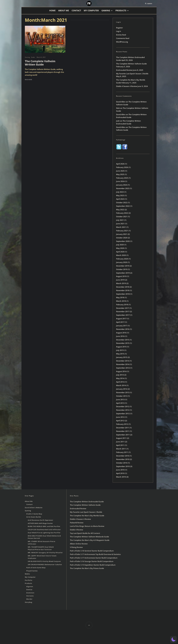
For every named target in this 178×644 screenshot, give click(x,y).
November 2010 (123, 459)
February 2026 (122, 167)
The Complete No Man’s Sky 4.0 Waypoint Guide (90, 540)
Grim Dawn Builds (34, 517)
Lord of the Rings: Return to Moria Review (87, 526)
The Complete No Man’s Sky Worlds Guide (87, 516)
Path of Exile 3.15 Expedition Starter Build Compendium (93, 565)
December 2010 (123, 456)
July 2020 (120, 245)
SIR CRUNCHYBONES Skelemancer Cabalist (45, 565)
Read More (28, 80)
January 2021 (122, 234)
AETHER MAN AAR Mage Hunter (40, 523)
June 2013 (120, 399)
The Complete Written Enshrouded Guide (87, 502)
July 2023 (120, 192)
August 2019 (121, 276)
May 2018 (120, 297)
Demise (29, 590)
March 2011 (121, 449)
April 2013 (120, 403)
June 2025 (120, 171)
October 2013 (122, 396)
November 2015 (123, 343)
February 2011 (122, 452)
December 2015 (123, 340)
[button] (173, 639)
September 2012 (123, 414)
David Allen (121, 102)
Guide (33, 57)
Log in (119, 31)
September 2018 (123, 294)
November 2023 (123, 188)
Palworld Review (77, 523)
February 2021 (122, 231)
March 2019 (121, 283)
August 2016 (121, 333)
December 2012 (123, 406)
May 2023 (120, 195)
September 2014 (123, 368)
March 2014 (121, 385)
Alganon (30, 586)
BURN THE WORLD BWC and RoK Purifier (44, 526)
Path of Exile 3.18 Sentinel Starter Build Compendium (92, 551)
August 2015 (121, 347)
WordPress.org (122, 42)
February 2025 (122, 178)
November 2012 (123, 410)
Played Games (32, 571)
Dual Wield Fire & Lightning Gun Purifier (44, 533)
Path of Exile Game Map (36, 568)
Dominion (30, 593)
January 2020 (122, 262)
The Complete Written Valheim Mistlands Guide (89, 537)
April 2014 (120, 382)
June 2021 (120, 224)
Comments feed (123, 38)
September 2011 (123, 435)
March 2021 (121, 227)
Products (121, 10)
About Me (64, 10)
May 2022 (120, 210)
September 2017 (123, 315)
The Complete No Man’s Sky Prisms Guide (87, 568)
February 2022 (122, 213)
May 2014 (120, 378)
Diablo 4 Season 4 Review (127, 86)
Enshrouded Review (124, 70)
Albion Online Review (79, 544)
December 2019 (123, 266)
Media (27, 574)
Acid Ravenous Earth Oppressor (41, 520)
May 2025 (120, 174)
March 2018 (121, 301)
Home (52, 10)
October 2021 (122, 216)
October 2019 (122, 269)
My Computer (91, 10)
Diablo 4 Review (76, 530)
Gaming (106, 10)
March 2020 (121, 255)
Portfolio (29, 580)
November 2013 (123, 392)
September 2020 (123, 241)
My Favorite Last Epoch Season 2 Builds (132, 74)
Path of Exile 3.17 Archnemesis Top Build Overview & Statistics (95, 554)
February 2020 (122, 259)
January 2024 (122, 185)
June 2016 (120, 336)
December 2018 (123, 287)
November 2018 (123, 290)
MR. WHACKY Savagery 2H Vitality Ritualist (45, 553)
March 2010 (121, 477)
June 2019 (120, 280)
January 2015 (122, 357)
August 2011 (121, 438)
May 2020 (120, 248)
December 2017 (123, 308)
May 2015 (120, 354)
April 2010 (120, 473)
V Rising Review (76, 547)
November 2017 (123, 311)
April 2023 (120, 199)
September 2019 (123, 273)
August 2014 (121, 371)
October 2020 (122, 238)
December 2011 (123, 428)
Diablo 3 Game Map (34, 514)
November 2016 (123, 329)
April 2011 (120, 445)
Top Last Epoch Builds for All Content (85, 533)
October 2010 (122, 463)
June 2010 (120, 470)
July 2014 (120, 375)
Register (119, 28)
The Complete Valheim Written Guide (40, 63)
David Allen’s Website (34, 508)
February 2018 (122, 305)
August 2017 (121, 319)
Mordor (29, 599)
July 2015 (120, 350)
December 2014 (123, 361)
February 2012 (122, 424)
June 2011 (120, 442)
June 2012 (120, 417)
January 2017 (122, 326)
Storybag (28, 602)
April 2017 (120, 322)
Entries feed (121, 35)
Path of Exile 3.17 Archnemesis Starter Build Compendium (94, 558)
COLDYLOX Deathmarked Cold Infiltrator (44, 530)
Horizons (30, 596)
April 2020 (120, 252)
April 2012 (120, 421)
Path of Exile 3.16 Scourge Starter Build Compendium (92, 561)
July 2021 (120, 220)
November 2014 (123, 364)
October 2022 (122, 202)
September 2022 (123, 206)
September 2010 (123, 466)
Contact (76, 10)
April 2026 (120, 164)
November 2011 (123, 431)
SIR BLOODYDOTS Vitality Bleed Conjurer (44, 561)
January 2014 (122, 389)
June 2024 (120, 181)
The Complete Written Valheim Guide (131, 64)
